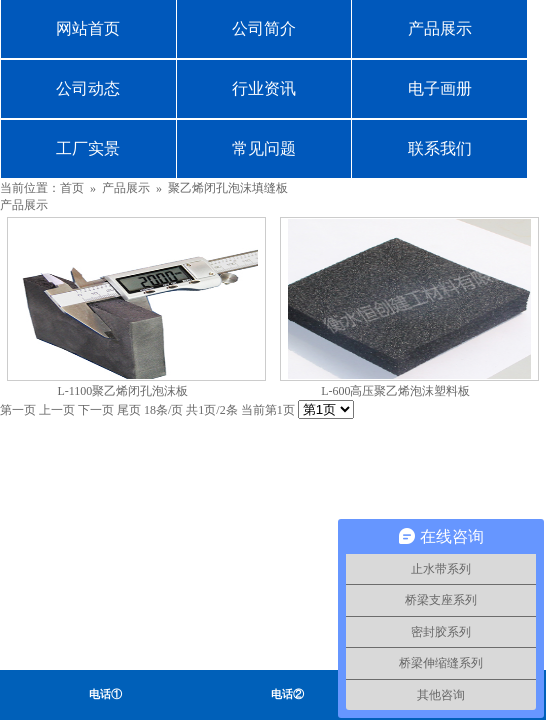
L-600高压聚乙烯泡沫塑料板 (395, 391)
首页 (72, 188)
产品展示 (440, 28)
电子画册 (440, 88)
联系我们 (440, 148)
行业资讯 (264, 88)
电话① (105, 694)
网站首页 (88, 28)
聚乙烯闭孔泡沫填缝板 (228, 188)
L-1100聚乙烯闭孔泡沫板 (122, 391)
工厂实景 (88, 148)
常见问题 (264, 148)
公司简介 (264, 28)
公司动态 (88, 88)
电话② (287, 694)
